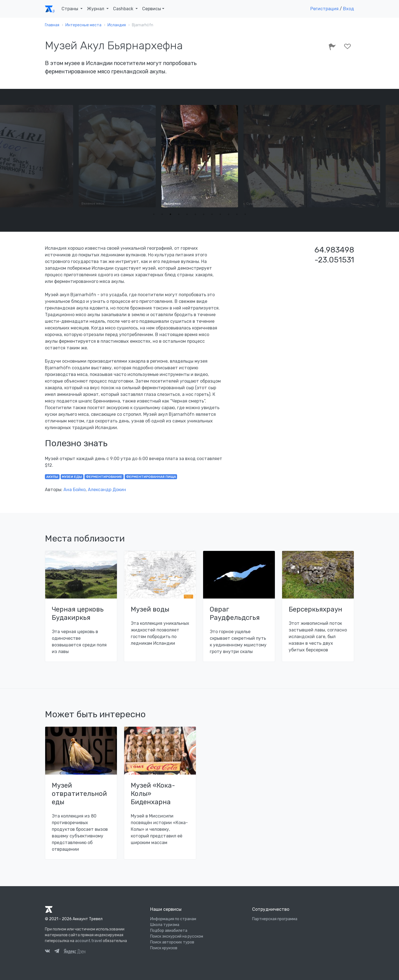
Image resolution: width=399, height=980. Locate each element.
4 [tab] (179, 214)
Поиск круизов (164, 948)
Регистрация (324, 9)
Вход (349, 9)
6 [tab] (195, 214)
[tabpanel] (200, 156)
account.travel (89, 941)
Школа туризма (165, 925)
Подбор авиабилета (169, 931)
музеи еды (72, 477)
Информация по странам (173, 919)
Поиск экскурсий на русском (177, 936)
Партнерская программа (275, 919)
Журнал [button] (96, 9)
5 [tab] (187, 214)
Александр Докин (107, 490)
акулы (52, 477)
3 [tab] (170, 214)
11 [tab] (237, 214)
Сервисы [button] (152, 9)
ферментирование (104, 477)
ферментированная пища (151, 477)
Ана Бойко (75, 490)
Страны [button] (70, 9)
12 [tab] (245, 214)
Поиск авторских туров (172, 942)
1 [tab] (154, 214)
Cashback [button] (124, 9)
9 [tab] (220, 214)
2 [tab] (162, 214)
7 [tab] (204, 214)
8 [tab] (212, 214)
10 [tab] (229, 214)
